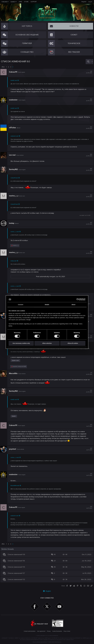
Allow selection (47, 343)
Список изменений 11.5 (17, 567)
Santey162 (14, 169)
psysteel (13, 449)
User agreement (41, 631)
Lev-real (13, 155)
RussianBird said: (15, 486)
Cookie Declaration (57, 631)
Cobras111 (14, 72)
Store (26, 2)
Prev (3, 67)
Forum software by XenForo (47, 642)
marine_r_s (14, 196)
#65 (88, 170)
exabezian (14, 100)
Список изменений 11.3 (17, 579)
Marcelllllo (14, 373)
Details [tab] (47, 305)
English (47, 591)
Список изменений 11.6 (17, 561)
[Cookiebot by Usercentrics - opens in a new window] (77, 299)
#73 (89, 425)
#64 (88, 155)
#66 (88, 196)
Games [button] (13, 2)
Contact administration (30, 631)
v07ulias (13, 128)
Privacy (49, 631)
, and (20, 366)
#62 (88, 100)
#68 (88, 253)
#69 (88, 315)
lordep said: (14, 261)
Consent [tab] (21, 305)
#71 (88, 374)
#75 (89, 475)
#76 (89, 507)
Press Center (67, 631)
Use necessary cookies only (21, 343)
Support (34, 2)
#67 (88, 223)
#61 (88, 72)
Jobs (20, 2)
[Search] (88, 62)
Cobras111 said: (15, 178)
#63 (88, 128)
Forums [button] (4, 2)
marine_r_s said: (15, 232)
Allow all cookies (73, 343)
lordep (12, 223)
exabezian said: (15, 136)
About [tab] (73, 305)
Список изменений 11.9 (17, 554)
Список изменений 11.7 (17, 573)
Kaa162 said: (14, 80)
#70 (88, 337)
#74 (89, 449)
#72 (88, 391)
